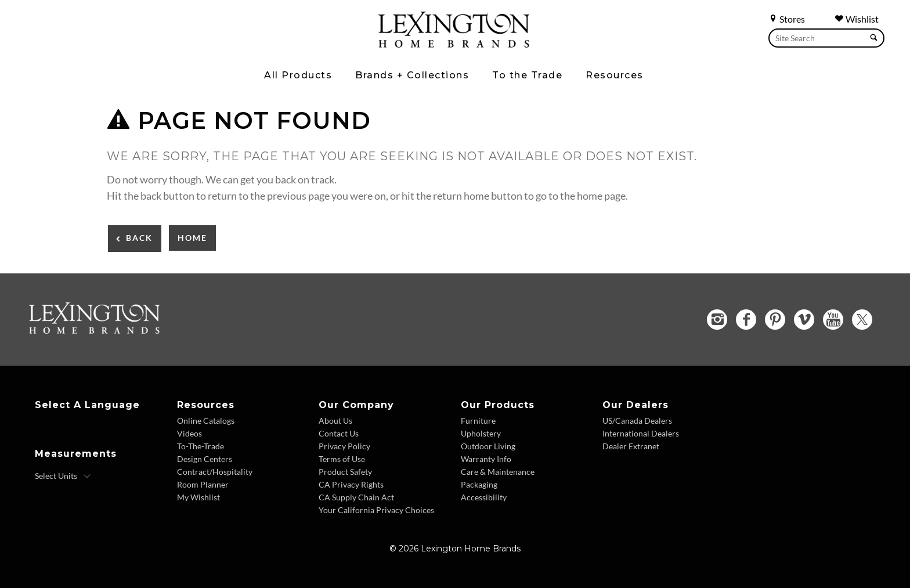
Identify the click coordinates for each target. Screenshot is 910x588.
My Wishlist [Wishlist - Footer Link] (198, 497)
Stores (787, 19)
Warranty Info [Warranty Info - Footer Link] (486, 459)
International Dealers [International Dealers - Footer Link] (641, 433)
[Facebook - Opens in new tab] (746, 320)
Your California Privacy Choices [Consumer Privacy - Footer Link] (376, 510)
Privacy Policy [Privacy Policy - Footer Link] (344, 446)
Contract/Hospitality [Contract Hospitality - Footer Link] (215, 472)
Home (192, 238)
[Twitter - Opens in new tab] (862, 320)
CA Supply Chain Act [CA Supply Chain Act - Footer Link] (356, 497)
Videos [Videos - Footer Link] (189, 433)
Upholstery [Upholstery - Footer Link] (481, 433)
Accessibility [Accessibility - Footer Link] (484, 497)
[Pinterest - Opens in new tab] (775, 320)
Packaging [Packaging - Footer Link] (479, 484)
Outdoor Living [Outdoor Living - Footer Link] (488, 446)
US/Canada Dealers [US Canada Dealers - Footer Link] (637, 421)
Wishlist (857, 19)
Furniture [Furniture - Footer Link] (478, 421)
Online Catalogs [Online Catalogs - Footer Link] (206, 421)
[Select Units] (63, 476)
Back (139, 238)
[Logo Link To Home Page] (454, 44)
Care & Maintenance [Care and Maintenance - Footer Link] (498, 472)
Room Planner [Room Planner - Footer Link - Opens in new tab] (203, 484)
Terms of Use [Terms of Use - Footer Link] (342, 459)
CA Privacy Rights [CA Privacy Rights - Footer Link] (351, 484)
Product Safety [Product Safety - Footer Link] (345, 472)
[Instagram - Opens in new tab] (717, 320)
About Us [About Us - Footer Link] (335, 421)
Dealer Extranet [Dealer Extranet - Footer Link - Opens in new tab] (631, 446)
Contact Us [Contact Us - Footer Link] (339, 433)
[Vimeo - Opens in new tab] (804, 320)
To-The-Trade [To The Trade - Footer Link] (201, 446)
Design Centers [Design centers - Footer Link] (205, 459)
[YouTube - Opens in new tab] (833, 320)
